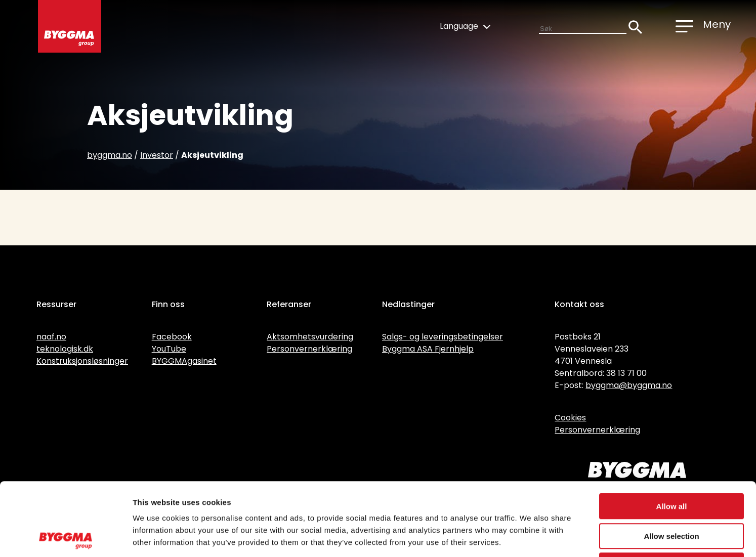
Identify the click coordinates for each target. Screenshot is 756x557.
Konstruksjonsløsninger (82, 361)
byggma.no (110, 155)
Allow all (672, 433)
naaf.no (51, 337)
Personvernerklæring (309, 349)
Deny (672, 492)
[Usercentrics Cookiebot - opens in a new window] (66, 537)
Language (465, 26)
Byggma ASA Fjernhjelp (428, 349)
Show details (531, 537)
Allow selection (671, 463)
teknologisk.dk (65, 349)
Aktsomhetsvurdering (310, 337)
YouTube (169, 349)
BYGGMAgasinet (184, 361)
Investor (157, 155)
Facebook (172, 337)
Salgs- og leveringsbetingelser (443, 337)
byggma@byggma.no (629, 385)
